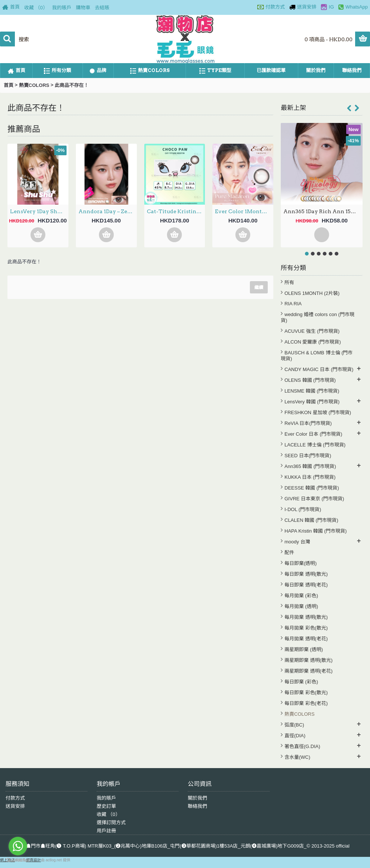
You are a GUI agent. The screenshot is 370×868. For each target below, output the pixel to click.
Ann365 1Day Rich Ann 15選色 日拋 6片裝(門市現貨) (323, 211)
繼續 (259, 287)
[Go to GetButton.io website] (18, 860)
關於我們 (197, 798)
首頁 (9, 85)
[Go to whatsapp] (18, 846)
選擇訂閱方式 (111, 823)
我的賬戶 (106, 798)
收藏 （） (108, 814)
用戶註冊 (106, 831)
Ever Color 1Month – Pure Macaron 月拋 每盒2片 (244, 211)
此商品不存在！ (72, 85)
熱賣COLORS (34, 85)
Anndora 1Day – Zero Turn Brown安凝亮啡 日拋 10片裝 (108, 211)
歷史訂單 (106, 806)
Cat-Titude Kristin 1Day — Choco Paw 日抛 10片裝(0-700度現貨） (176, 211)
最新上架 (293, 108)
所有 (289, 282)
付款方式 (15, 798)
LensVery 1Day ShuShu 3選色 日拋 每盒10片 (39, 211)
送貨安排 (15, 806)
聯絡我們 (197, 806)
